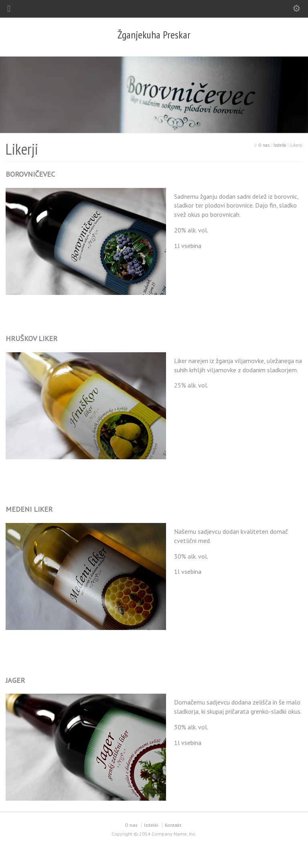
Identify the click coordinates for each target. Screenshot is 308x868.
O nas (131, 825)
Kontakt (173, 825)
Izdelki (151, 825)
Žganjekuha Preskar (154, 35)
